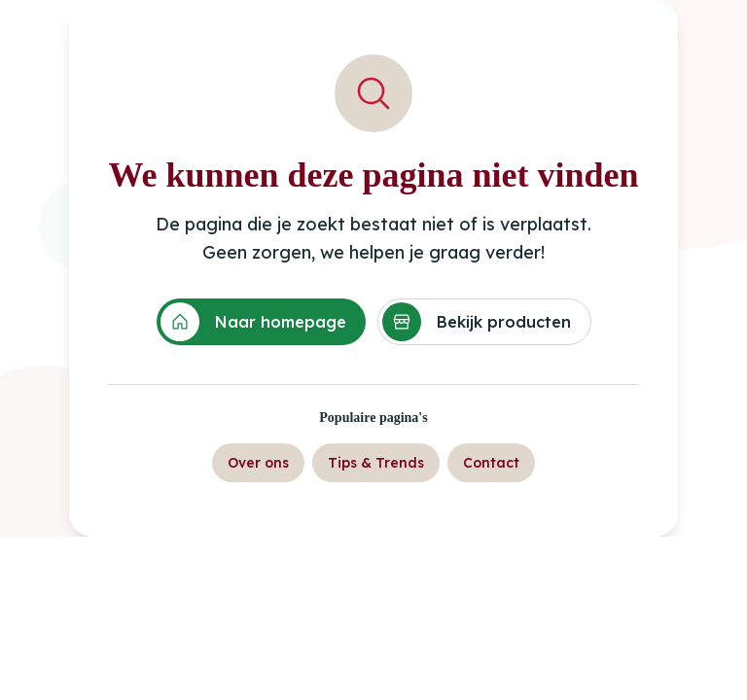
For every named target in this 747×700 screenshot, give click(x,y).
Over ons (258, 463)
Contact (491, 463)
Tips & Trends (376, 463)
